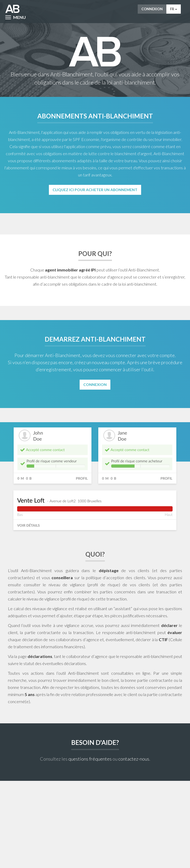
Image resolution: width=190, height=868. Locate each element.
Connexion (152, 9)
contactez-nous (134, 759)
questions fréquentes (90, 759)
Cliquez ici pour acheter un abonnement (95, 190)
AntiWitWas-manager (12, 9)
